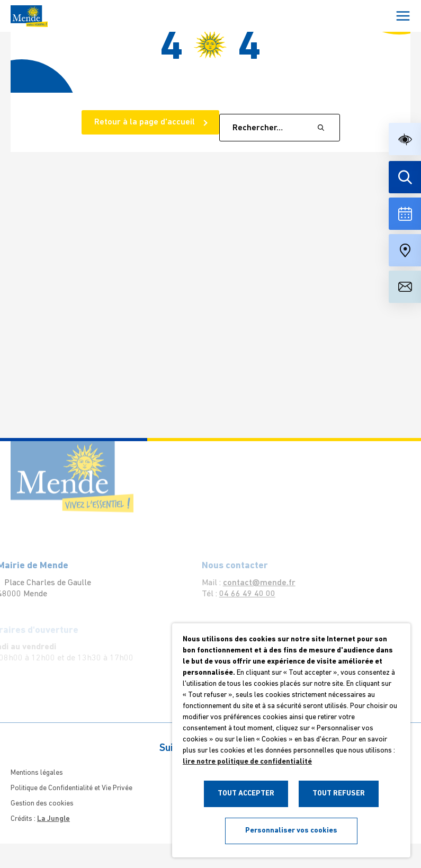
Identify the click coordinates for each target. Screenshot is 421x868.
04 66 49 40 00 (240, 594)
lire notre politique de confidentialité (247, 762)
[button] (405, 139)
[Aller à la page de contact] (405, 287)
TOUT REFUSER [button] (339, 794)
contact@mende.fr (252, 583)
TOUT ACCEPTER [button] (246, 794)
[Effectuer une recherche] (405, 177)
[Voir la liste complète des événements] (405, 214)
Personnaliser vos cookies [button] (291, 831)
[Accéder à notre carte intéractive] (405, 250)
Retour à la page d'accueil (146, 122)
